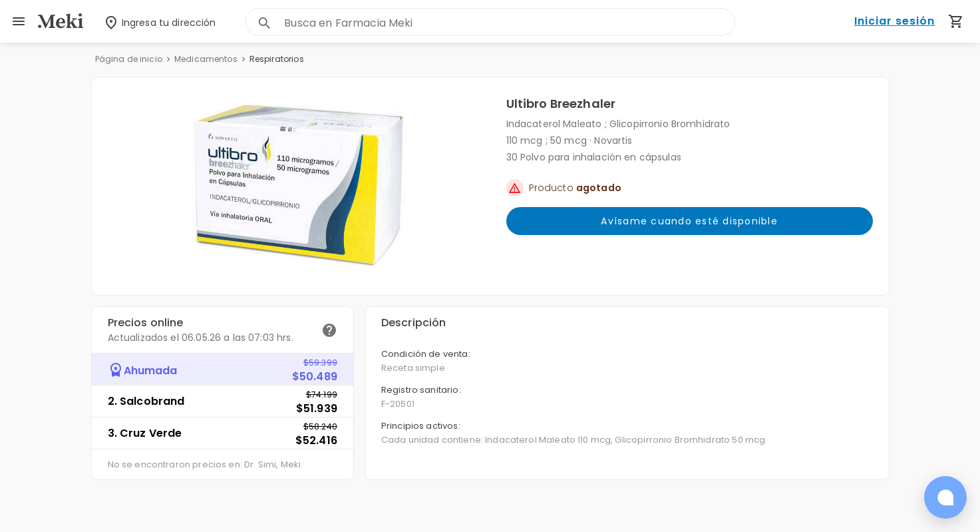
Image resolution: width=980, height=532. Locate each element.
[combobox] (509, 23)
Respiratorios (277, 59)
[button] (299, 186)
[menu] (19, 21)
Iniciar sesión (895, 22)
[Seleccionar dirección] (151, 22)
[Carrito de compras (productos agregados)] (956, 21)
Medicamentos (206, 59)
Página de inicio (129, 59)
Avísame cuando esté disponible (690, 221)
